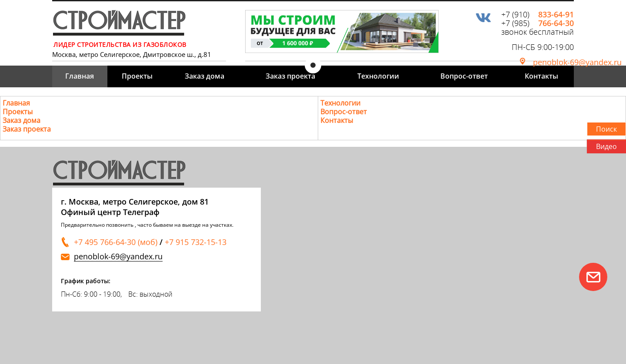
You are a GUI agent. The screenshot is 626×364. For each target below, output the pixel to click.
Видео (606, 146)
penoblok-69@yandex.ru (577, 62)
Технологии (378, 76)
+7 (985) (538, 23)
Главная (80, 76)
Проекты (137, 76)
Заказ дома (205, 76)
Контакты (541, 76)
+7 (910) (538, 14)
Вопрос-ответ (464, 76)
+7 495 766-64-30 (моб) (116, 242)
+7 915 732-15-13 (196, 242)
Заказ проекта (290, 76)
